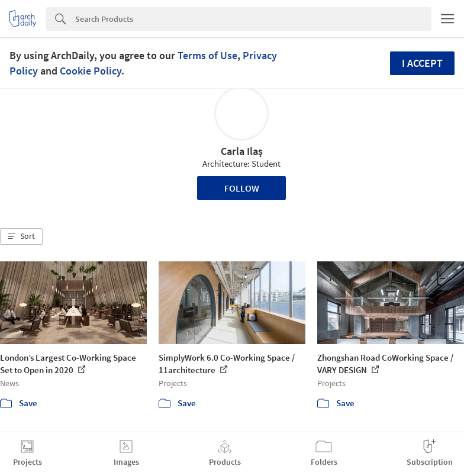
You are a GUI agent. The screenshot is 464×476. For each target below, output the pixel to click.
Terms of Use (207, 55)
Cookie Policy (91, 71)
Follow (242, 188)
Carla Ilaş (242, 151)
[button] (21, 237)
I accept (422, 63)
